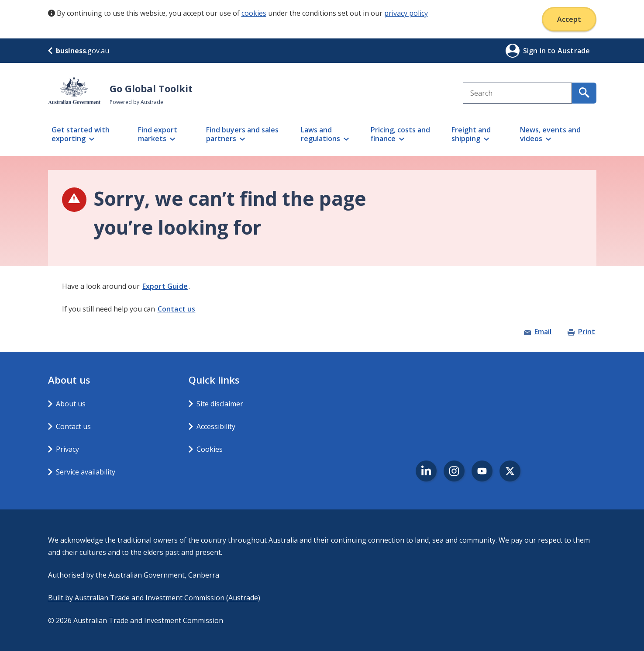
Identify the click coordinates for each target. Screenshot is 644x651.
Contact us (177, 309)
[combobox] (517, 93)
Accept (569, 19)
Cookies (210, 449)
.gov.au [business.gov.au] (79, 51)
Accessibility (216, 426)
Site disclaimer (220, 404)
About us (71, 404)
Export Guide (165, 286)
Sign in (536, 51)
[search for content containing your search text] (584, 93)
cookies (254, 13)
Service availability (86, 472)
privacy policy (406, 13)
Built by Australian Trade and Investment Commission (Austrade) (154, 598)
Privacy (67, 449)
